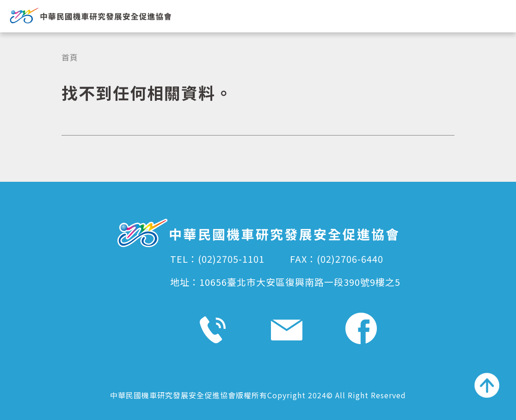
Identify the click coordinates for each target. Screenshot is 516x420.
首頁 (70, 57)
